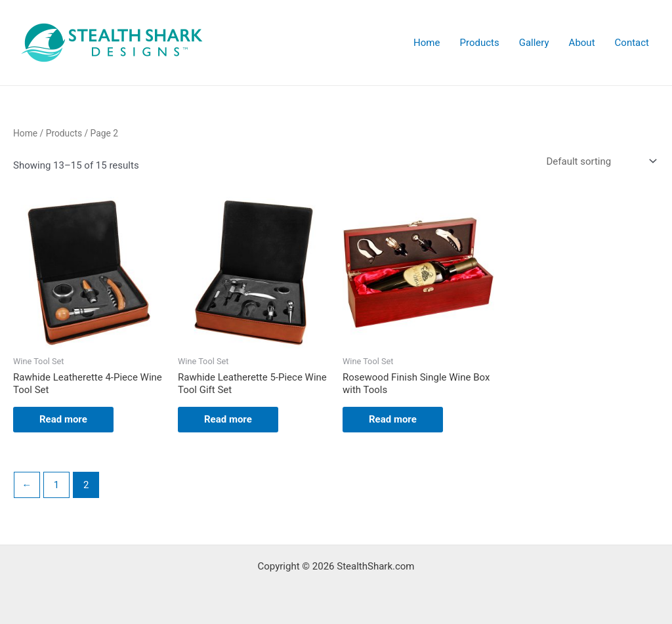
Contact (632, 43)
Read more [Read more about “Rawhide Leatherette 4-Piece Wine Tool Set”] (63, 419)
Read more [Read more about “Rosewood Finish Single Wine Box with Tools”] (393, 419)
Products (479, 43)
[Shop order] (600, 162)
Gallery (534, 43)
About (582, 43)
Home (427, 43)
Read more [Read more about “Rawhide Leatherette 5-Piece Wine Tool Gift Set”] (228, 419)
